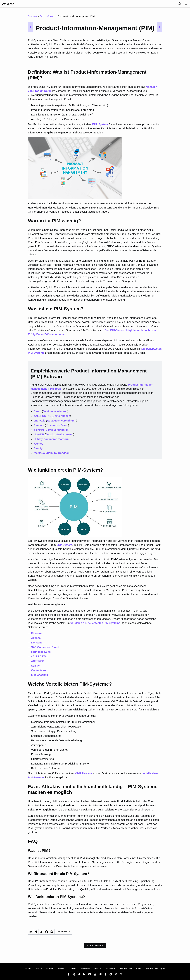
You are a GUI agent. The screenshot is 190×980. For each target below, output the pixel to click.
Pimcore (39, 427)
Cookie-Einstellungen (155, 968)
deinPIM (39, 432)
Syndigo (39, 450)
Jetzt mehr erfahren (55, 413)
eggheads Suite (41, 654)
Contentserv (39, 672)
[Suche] (179, 5)
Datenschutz (126, 968)
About (39, 968)
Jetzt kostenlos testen (59, 436)
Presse (61, 968)
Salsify (35, 668)
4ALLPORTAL (42, 418)
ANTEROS (38, 663)
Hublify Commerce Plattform (52, 441)
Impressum (111, 968)
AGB (138, 968)
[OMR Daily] (11, 5)
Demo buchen (61, 418)
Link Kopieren (63, 934)
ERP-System (100, 126)
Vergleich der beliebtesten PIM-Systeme (95, 625)
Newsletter (85, 968)
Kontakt (72, 968)
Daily (42, 18)
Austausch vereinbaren (62, 422)
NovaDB (39, 436)
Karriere (50, 968)
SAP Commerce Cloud (45, 649)
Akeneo (39, 446)
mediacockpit (40, 677)
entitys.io (40, 422)
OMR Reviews (84, 775)
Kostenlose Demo (57, 427)
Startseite (32, 18)
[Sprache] (174, 5)
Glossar (51, 18)
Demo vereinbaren (57, 432)
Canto (38, 413)
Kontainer (37, 644)
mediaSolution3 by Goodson (52, 455)
